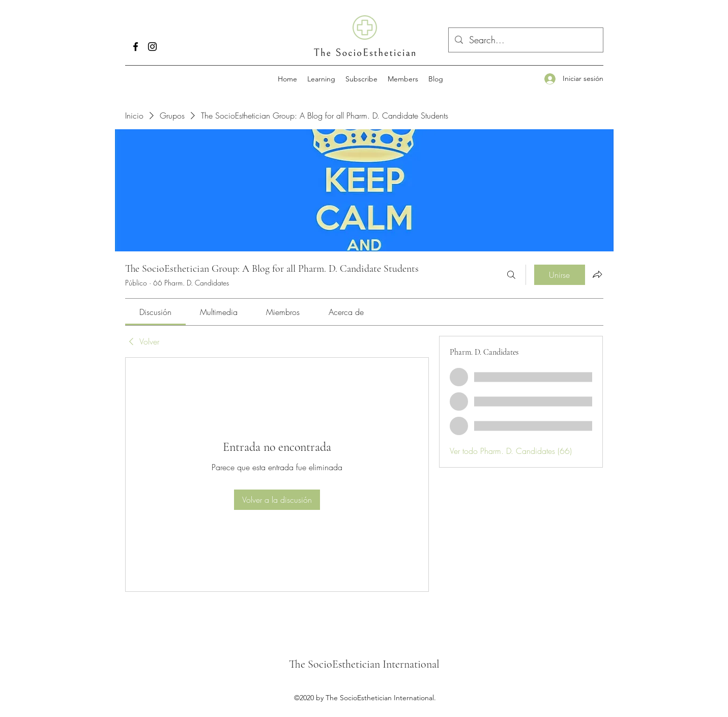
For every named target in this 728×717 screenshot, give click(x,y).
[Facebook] (136, 47)
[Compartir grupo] (597, 274)
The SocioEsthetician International (364, 664)
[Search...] (525, 40)
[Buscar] (511, 275)
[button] (321, 79)
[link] (155, 312)
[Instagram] (152, 47)
